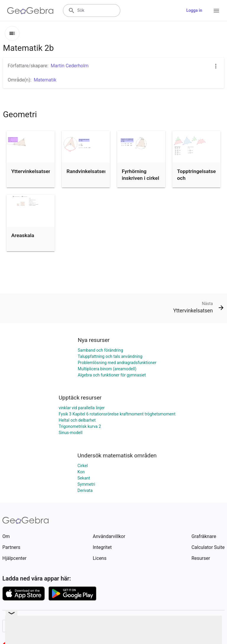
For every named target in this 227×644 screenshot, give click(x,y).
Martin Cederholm (70, 66)
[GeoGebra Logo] (30, 11)
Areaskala (23, 235)
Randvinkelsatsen (87, 171)
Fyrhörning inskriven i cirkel (140, 175)
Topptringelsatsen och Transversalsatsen (198, 178)
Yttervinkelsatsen (31, 171)
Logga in (194, 10)
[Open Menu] (216, 11)
